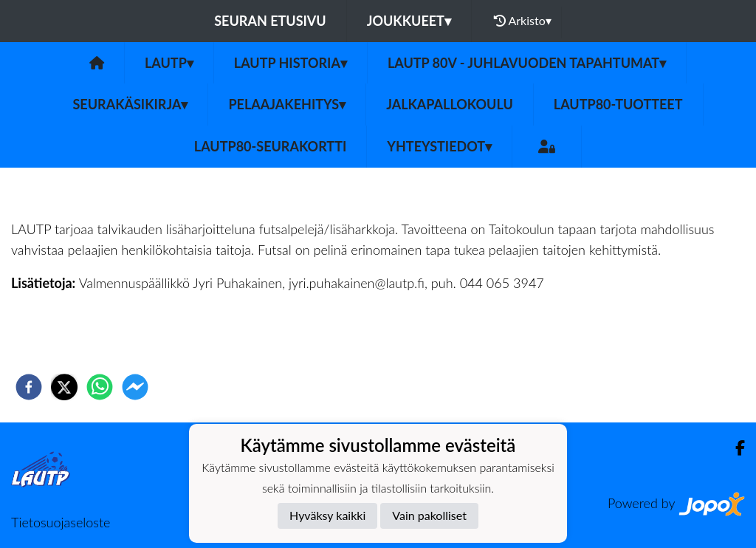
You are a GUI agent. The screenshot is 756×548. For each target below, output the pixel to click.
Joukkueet (409, 21)
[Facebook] (734, 448)
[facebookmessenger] (135, 387)
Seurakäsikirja (130, 104)
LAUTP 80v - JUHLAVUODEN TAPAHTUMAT (527, 63)
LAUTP (169, 63)
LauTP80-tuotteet (618, 104)
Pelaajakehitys (287, 104)
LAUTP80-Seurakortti (270, 146)
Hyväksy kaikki (327, 515)
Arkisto (523, 21)
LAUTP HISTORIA (291, 63)
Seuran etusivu (270, 21)
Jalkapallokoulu (450, 104)
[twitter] (64, 387)
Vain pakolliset (429, 515)
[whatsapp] (100, 387)
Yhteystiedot (439, 146)
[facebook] (29, 387)
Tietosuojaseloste (61, 522)
